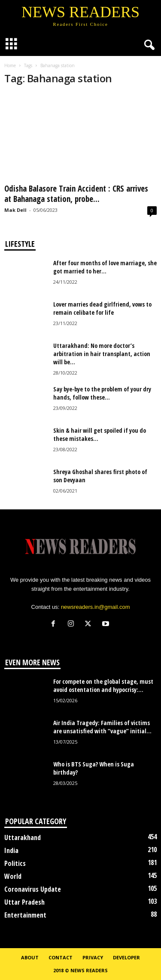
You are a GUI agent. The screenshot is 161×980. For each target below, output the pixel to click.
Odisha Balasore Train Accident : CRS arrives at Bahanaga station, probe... (76, 194)
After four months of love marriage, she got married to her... (105, 267)
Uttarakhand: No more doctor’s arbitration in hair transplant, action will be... (102, 354)
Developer (126, 957)
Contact (61, 957)
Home (10, 65)
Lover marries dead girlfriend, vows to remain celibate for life (102, 308)
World (13, 876)
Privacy (93, 957)
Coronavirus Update (33, 889)
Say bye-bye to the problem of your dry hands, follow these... (102, 393)
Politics (15, 863)
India (11, 850)
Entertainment (25, 915)
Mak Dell (15, 210)
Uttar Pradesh (24, 902)
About (30, 957)
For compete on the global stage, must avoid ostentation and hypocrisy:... (103, 685)
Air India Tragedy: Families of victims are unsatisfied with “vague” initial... (102, 727)
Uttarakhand (23, 837)
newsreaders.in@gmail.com (96, 607)
